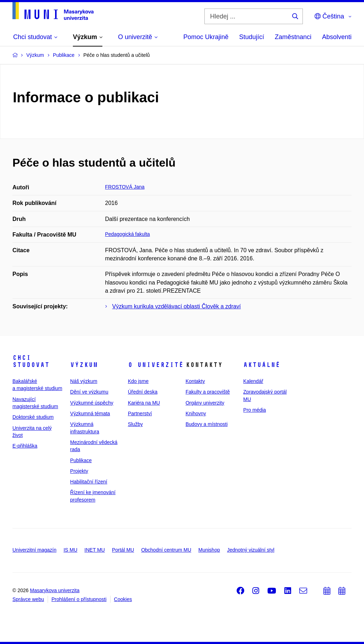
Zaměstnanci (293, 37)
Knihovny (196, 413)
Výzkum (84, 365)
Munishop (209, 550)
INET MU (95, 550)
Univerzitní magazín (34, 550)
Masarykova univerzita (55, 590)
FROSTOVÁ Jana (125, 187)
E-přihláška (25, 446)
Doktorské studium (33, 417)
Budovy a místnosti (207, 424)
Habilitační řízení (89, 482)
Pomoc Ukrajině (206, 37)
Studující (252, 37)
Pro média (255, 410)
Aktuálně (262, 365)
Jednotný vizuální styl (251, 550)
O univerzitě (156, 365)
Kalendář (253, 381)
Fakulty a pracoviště (208, 392)
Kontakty (195, 381)
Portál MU (123, 550)
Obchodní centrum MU (166, 550)
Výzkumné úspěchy (92, 403)
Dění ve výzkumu (89, 392)
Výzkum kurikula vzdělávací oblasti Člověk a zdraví (177, 306)
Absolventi (337, 37)
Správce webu (28, 599)
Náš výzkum (84, 381)
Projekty (79, 471)
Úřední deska (143, 392)
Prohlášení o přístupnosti (79, 599)
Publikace (81, 460)
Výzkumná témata (90, 413)
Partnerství (140, 413)
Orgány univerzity (205, 403)
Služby (135, 424)
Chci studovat (31, 361)
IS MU (71, 550)
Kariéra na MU (144, 403)
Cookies (123, 599)
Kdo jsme (138, 381)
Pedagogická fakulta (128, 234)
